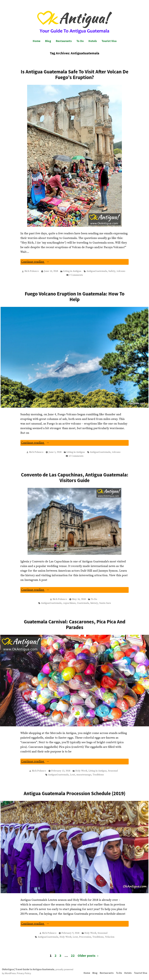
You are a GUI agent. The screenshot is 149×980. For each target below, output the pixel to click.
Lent (73, 775)
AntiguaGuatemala (97, 271)
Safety (112, 271)
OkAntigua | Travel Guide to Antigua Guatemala (28, 969)
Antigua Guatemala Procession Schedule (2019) (75, 793)
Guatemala (83, 603)
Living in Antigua (72, 271)
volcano (121, 271)
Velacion (110, 937)
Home (37, 41)
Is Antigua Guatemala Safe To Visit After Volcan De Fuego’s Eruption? (74, 74)
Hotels (93, 41)
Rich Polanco (32, 271)
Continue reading (40, 262)
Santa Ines (105, 603)
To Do (80, 41)
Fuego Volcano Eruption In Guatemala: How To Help (75, 296)
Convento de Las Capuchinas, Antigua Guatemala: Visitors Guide (75, 477)
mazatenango (84, 775)
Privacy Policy (24, 973)
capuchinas (69, 603)
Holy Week (81, 771)
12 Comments (76, 456)
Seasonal (113, 771)
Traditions (98, 775)
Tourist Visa (109, 41)
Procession (85, 937)
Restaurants (64, 41)
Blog (48, 41)
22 (73, 956)
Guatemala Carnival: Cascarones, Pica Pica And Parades (75, 624)
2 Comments (76, 275)
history (94, 603)
